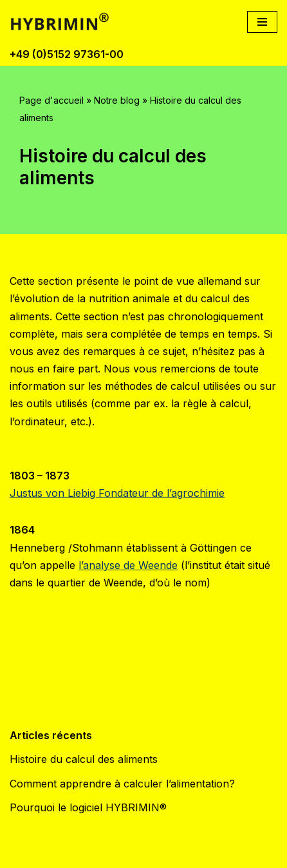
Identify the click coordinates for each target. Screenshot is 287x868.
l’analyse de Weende (128, 565)
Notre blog (117, 100)
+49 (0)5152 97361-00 (67, 54)
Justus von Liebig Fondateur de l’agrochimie (117, 493)
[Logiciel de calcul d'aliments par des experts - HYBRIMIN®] (64, 22)
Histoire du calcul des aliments (84, 759)
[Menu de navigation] (262, 22)
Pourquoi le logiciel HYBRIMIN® (88, 807)
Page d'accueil (51, 100)
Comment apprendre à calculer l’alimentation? (122, 784)
